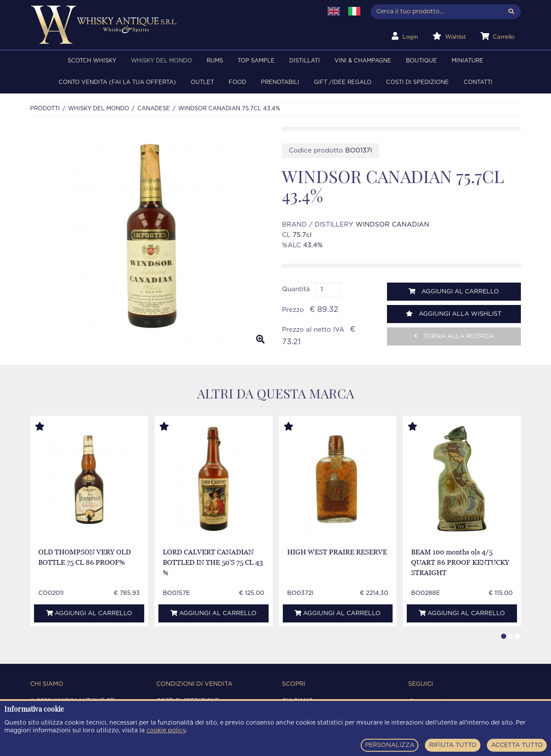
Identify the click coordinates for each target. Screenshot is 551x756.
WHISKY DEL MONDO (161, 61)
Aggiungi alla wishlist (454, 314)
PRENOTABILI (280, 82)
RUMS (215, 61)
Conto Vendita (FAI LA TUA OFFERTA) (117, 82)
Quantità (296, 289)
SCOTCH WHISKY (92, 61)
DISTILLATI (305, 61)
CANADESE (154, 109)
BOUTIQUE (421, 61)
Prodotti (45, 109)
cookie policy (166, 731)
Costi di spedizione (418, 82)
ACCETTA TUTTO (517, 745)
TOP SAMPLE (256, 61)
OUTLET (202, 82)
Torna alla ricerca (454, 336)
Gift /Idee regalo (343, 82)
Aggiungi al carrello (454, 291)
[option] (150, 239)
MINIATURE (467, 61)
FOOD (237, 82)
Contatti (478, 82)
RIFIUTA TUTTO (453, 745)
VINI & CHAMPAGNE (363, 61)
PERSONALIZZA (390, 745)
